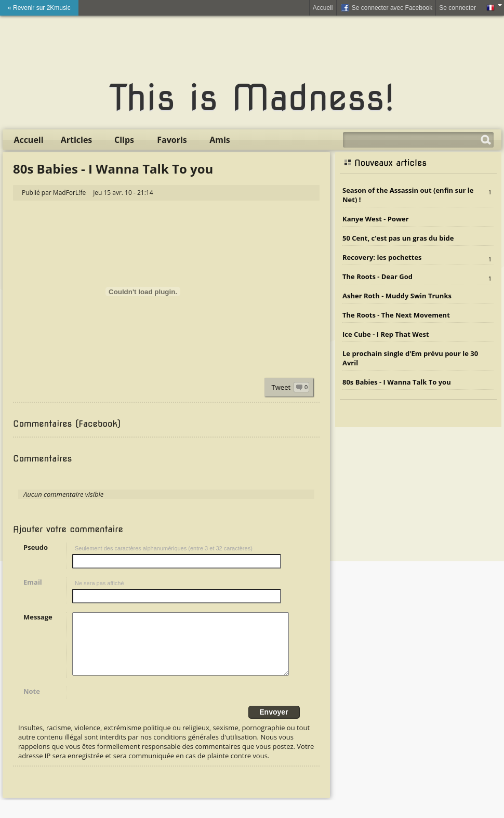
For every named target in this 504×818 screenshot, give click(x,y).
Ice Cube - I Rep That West (386, 334)
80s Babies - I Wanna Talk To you (397, 382)
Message (38, 617)
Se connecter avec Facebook (386, 8)
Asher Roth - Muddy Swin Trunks (397, 296)
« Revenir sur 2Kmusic (39, 8)
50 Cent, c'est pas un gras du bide (398, 238)
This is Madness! (252, 98)
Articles (77, 140)
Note (32, 704)
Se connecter (457, 8)
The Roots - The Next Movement (396, 315)
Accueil (323, 8)
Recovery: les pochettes (382, 257)
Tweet (281, 387)
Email (33, 582)
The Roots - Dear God (377, 276)
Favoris (172, 140)
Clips (124, 140)
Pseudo (36, 547)
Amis (220, 140)
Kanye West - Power (376, 219)
